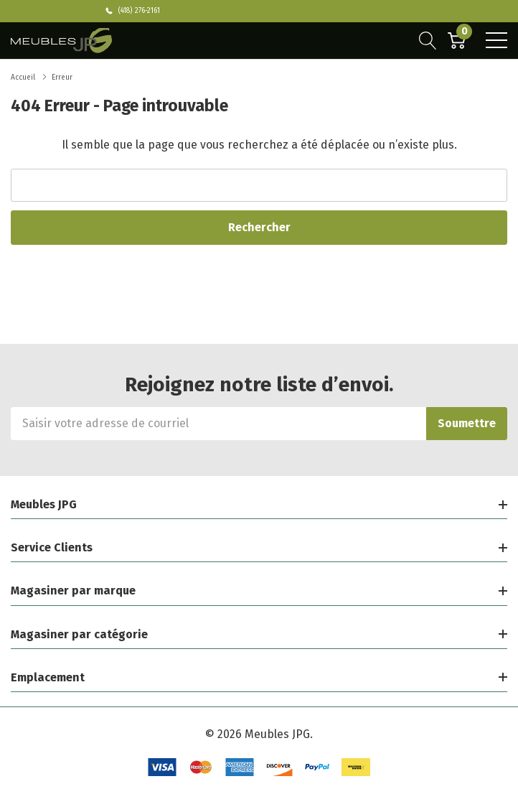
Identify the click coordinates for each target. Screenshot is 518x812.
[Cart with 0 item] (457, 40)
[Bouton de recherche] (428, 40)
